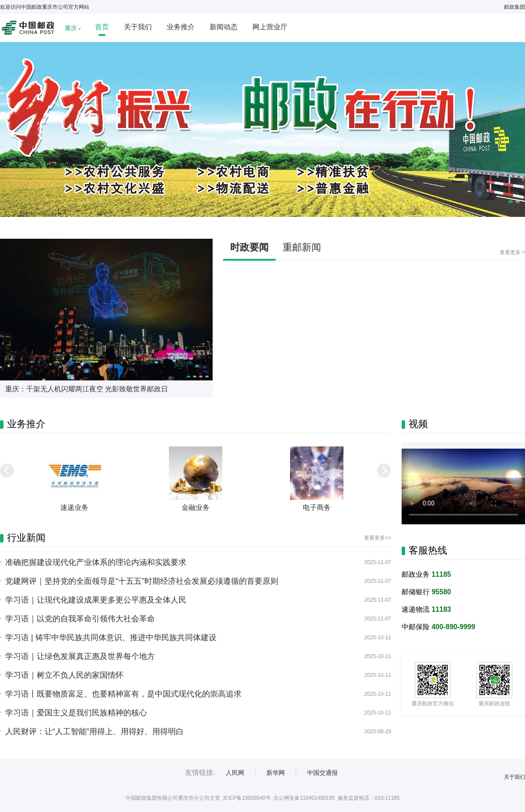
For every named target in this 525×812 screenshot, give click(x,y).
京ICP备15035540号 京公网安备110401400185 (279, 798)
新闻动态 (224, 27)
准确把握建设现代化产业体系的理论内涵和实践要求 (96, 562)
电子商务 (317, 507)
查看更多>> (378, 538)
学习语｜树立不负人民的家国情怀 (64, 675)
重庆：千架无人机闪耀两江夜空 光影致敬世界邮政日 (87, 389)
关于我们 (138, 27)
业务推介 (181, 27)
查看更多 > (512, 252)
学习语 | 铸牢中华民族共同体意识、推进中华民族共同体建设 (111, 638)
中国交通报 (322, 773)
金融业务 (196, 507)
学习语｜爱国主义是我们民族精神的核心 (76, 713)
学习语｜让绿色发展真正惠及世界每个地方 (80, 656)
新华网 (276, 773)
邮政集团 (514, 7)
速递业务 (74, 507)
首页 (102, 27)
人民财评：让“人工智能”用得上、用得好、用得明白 (94, 732)
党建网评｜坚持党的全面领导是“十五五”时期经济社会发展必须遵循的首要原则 (142, 581)
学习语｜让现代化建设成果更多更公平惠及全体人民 (96, 600)
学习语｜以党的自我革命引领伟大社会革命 (80, 619)
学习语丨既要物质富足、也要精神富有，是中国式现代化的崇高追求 (123, 694)
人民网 (235, 773)
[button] (384, 470)
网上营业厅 (270, 27)
